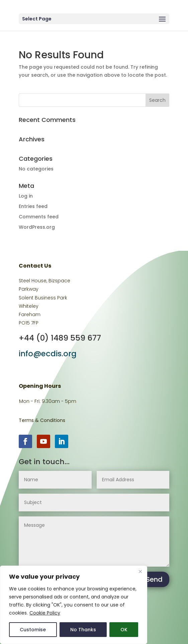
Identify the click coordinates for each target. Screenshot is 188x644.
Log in (26, 196)
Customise (33, 630)
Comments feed (39, 217)
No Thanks (83, 630)
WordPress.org (37, 227)
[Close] (140, 571)
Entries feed (33, 206)
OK (124, 630)
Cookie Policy (45, 613)
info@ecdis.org (48, 354)
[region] (74, 605)
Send (154, 579)
